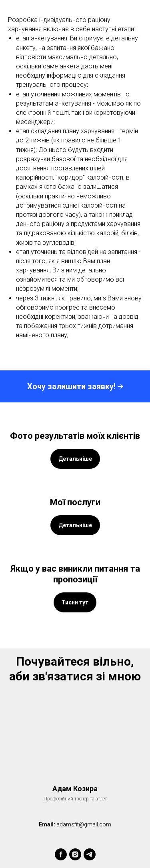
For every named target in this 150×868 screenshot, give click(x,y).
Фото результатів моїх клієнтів (75, 436)
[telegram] (90, 854)
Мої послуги (75, 502)
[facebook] (61, 854)
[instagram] (75, 854)
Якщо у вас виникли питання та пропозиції (75, 574)
